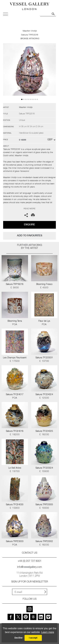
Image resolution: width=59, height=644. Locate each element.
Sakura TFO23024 (44, 468)
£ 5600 (15, 288)
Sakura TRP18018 (15, 284)
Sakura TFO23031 (44, 358)
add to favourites (30, 235)
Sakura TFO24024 (44, 395)
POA (15, 325)
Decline (18, 638)
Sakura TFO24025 (44, 431)
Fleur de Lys (44, 321)
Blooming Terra (15, 321)
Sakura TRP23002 (44, 542)
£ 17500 (15, 361)
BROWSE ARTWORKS (30, 39)
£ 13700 (44, 361)
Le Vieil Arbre (15, 468)
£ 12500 (44, 398)
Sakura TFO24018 (15, 431)
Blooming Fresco (44, 284)
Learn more (48, 632)
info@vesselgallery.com (29, 567)
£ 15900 (44, 472)
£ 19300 (44, 508)
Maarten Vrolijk (30, 31)
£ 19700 (15, 472)
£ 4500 (44, 288)
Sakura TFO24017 (15, 395)
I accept (33, 638)
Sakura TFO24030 (15, 505)
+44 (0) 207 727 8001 (30, 561)
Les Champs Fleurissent (15, 358)
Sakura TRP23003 (15, 542)
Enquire (29, 225)
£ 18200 (15, 435)
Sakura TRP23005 (44, 505)
